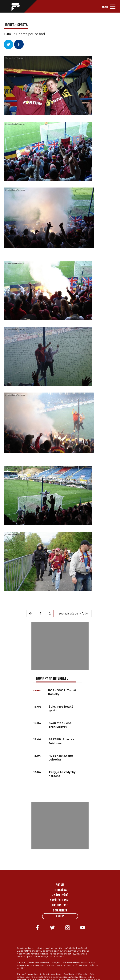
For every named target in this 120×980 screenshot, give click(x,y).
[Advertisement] (60, 646)
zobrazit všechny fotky (74, 614)
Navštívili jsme (60, 900)
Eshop (60, 916)
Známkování (60, 895)
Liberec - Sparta (16, 25)
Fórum (60, 885)
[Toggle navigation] (109, 6)
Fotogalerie (60, 906)
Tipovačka (60, 890)
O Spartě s (60, 911)
